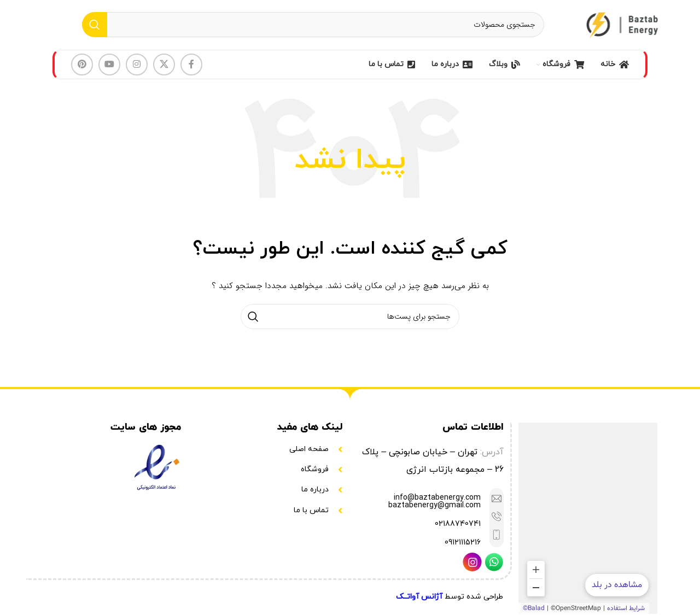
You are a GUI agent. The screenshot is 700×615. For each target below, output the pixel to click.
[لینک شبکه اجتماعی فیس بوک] (191, 65)
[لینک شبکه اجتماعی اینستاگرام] (137, 65)
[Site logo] (623, 24)
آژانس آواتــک (419, 597)
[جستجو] (313, 25)
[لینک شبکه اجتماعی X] (164, 65)
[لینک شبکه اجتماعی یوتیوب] (109, 65)
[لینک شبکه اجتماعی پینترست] (82, 65)
